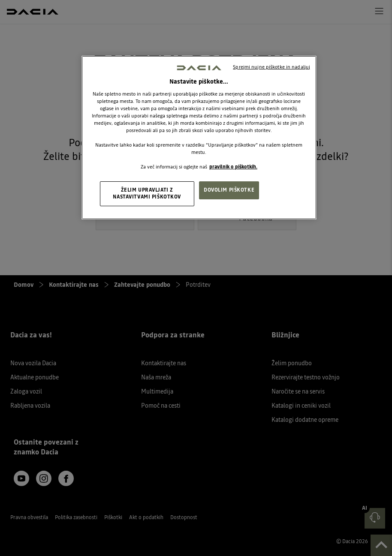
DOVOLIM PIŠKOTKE (229, 190)
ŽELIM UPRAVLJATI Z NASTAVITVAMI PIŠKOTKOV (147, 193)
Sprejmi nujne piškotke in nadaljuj (271, 67)
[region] (199, 138)
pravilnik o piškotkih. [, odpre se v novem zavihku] (233, 167)
